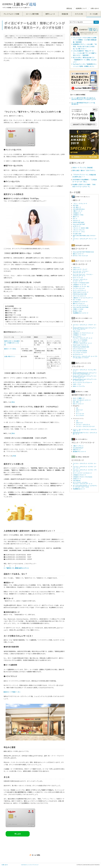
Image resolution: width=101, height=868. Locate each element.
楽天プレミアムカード (79, 303)
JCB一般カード (77, 207)
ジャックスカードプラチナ (80, 353)
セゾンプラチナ (80, 415)
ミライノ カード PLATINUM (80, 340)
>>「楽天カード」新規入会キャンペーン (16, 568)
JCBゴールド (76, 267)
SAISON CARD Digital (78, 222)
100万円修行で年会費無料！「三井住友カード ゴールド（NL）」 (85, 181)
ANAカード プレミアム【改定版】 (83, 168)
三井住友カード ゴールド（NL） (81, 286)
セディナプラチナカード (79, 349)
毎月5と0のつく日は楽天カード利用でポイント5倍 (12, 343)
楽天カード (76, 217)
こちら (13, 433)
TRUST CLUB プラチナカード (81, 345)
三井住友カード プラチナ (80, 335)
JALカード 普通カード (79, 398)
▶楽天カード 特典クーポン (12, 692)
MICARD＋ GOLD (77, 311)
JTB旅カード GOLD (78, 309)
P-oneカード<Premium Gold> (81, 283)
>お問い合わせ (4, 865)
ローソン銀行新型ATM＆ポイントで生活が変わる (83, 103)
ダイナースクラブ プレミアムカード (82, 382)
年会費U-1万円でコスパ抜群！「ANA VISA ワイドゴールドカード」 (84, 186)
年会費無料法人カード (79, 489)
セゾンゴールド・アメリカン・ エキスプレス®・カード (81, 272)
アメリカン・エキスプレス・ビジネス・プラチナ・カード (85, 470)
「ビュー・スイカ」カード (80, 203)
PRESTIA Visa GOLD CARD (80, 294)
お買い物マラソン (10, 356)
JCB (77, 408)
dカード (75, 218)
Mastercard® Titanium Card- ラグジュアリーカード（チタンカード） (85, 328)
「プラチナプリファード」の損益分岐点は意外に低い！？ (84, 176)
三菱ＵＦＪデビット (78, 446)
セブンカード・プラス (79, 232)
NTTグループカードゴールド (80, 256)
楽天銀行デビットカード (79, 451)
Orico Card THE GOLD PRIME (81, 307)
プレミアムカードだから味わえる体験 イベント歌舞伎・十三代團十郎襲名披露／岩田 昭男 (85, 40)
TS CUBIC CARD (77, 234)
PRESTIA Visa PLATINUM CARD (81, 347)
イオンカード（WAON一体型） (81, 228)
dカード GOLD (77, 300)
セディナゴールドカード (79, 296)
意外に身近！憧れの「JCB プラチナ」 (84, 170)
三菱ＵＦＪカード (78, 211)
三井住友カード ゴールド (80, 285)
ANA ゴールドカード (78, 404)
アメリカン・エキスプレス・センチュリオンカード (85, 370)
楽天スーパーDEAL (10, 349)
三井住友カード (77, 213)
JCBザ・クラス (77, 384)
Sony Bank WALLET (78, 448)
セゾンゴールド (80, 414)
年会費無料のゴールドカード (81, 313)
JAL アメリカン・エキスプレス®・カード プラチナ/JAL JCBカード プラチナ (85, 357)
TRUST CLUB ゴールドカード (81, 292)
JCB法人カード (77, 479)
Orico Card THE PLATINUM (80, 351)
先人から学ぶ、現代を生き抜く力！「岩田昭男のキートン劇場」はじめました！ (85, 60)
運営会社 (69, 8)
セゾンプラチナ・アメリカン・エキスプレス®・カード (83, 337)
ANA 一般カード (77, 402)
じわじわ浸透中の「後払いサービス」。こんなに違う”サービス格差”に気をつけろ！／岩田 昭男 (85, 53)
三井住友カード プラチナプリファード (83, 333)
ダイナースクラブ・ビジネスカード (82, 473)
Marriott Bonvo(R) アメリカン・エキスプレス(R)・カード (85, 433)
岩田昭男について (81, 8)
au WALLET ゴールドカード (80, 302)
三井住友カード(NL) (78, 215)
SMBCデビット (77, 450)
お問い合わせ (95, 8)
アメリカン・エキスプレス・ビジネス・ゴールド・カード (85, 467)
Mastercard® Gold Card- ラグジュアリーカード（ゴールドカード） (85, 377)
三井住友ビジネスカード (79, 475)
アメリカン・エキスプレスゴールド (85, 426)
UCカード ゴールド (78, 278)
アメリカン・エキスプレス (83, 425)
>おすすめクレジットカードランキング (30, 865)
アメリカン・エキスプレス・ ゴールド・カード (81, 280)
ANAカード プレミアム (79, 386)
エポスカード (76, 220)
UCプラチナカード (78, 354)
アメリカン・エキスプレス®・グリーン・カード (85, 239)
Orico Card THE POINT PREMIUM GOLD (83, 252)
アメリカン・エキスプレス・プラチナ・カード (85, 325)
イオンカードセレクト (79, 230)
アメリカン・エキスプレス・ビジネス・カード (85, 464)
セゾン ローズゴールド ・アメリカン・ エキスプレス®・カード (83, 275)
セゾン (78, 412)
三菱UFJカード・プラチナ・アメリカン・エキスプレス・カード (82, 342)
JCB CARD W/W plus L (79, 209)
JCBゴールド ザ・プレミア (80, 269)
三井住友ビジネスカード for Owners (83, 477)
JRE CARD (76, 205)
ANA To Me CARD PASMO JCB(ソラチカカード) (84, 236)
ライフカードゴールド (79, 288)
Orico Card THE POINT (79, 224)
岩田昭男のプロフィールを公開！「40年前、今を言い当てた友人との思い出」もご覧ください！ (85, 46)
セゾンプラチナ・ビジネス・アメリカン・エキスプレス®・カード (83, 483)
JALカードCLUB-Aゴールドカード (82, 400)
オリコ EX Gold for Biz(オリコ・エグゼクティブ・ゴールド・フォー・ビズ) (85, 486)
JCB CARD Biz (77, 481)
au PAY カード (77, 226)
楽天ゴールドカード (78, 254)
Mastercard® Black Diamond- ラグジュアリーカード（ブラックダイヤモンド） (85, 373)
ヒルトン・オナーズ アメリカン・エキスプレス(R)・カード (85, 430)
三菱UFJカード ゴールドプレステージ (83, 298)
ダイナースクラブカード (79, 290)
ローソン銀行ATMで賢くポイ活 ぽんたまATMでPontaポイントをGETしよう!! (84, 99)
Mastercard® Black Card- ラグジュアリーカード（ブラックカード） (85, 380)
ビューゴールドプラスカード (81, 305)
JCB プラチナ (76, 331)
